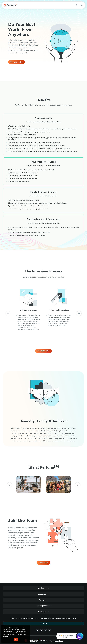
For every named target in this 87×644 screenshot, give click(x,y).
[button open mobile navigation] (81, 5)
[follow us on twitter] (45, 630)
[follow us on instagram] (42, 630)
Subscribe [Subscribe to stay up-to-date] (43, 623)
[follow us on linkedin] (49, 630)
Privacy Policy (59, 641)
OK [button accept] (16, 640)
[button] (8, 313)
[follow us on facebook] (38, 630)
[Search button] (76, 5)
